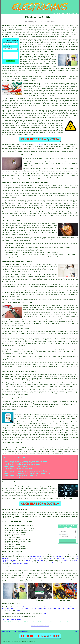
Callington (73, 607)
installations (61, 83)
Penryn (27, 609)
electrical (31, 41)
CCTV (51, 558)
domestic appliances (71, 562)
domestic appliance (71, 429)
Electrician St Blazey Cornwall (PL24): (16, 26)
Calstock (46, 609)
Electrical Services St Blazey (18, 522)
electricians (17, 607)
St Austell (67, 609)
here (45, 613)
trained (70, 112)
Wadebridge (6, 609)
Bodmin (60, 609)
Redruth (74, 609)
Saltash (46, 607)
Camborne (65, 607)
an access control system (33, 558)
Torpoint (20, 609)
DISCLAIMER (74, 13)
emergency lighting (41, 425)
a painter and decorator (21, 564)
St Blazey (40, 145)
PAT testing (24, 434)
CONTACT (68, 13)
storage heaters (59, 557)
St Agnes (9, 610)
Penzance (53, 609)
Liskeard (39, 607)
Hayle (59, 607)
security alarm (42, 422)
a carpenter (63, 560)
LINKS (59, 13)
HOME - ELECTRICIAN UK (40, 626)
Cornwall (9, 607)
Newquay (13, 609)
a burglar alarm (25, 562)
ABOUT (63, 13)
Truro (32, 609)
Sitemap (3, 632)
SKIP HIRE (40, 560)
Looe (4, 610)
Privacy (77, 632)
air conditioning (36, 557)
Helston (53, 607)
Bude (25, 607)
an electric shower (64, 558)
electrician (20, 29)
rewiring (17, 420)
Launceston (31, 607)
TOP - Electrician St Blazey (12, 619)
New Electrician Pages (11, 632)
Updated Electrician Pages (24, 632)
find (8, 513)
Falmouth (19, 610)
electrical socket (54, 424)
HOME (54, 13)
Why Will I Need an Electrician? (31, 39)
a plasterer (28, 560)
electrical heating (46, 562)
